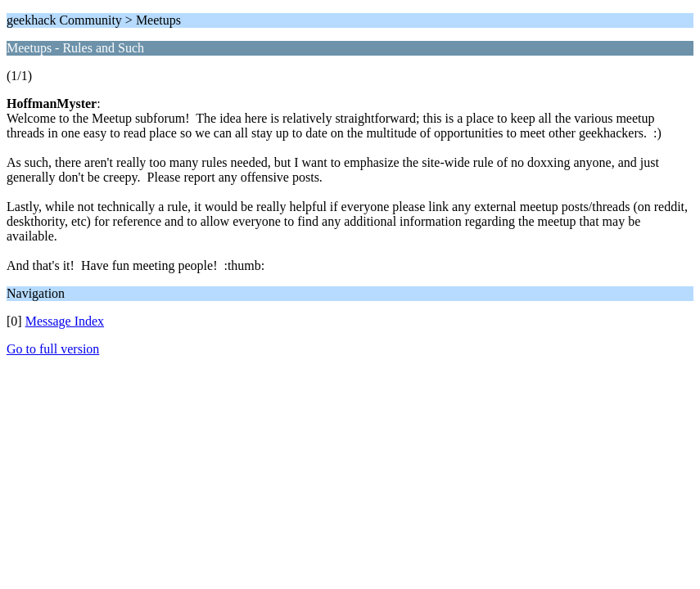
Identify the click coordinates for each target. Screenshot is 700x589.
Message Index (65, 321)
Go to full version (53, 349)
